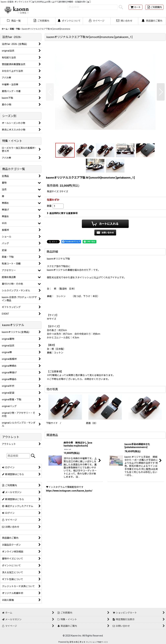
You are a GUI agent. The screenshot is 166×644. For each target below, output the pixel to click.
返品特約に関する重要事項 (62, 213)
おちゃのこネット (77, 642)
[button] (50, 92)
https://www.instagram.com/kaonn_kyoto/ (69, 491)
